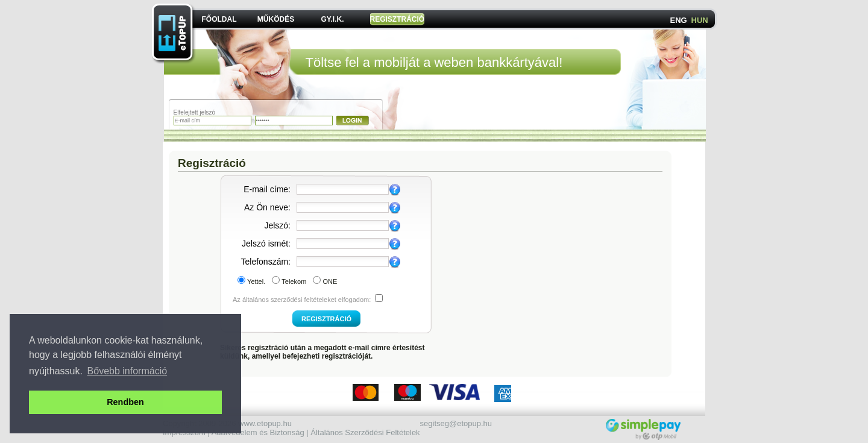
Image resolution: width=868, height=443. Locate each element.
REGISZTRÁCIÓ (398, 19)
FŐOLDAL (219, 19)
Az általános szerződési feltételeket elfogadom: (302, 300)
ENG (679, 20)
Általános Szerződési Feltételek (365, 432)
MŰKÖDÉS (276, 19)
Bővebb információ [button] (127, 371)
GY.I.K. (332, 19)
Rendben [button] (125, 402)
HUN (700, 20)
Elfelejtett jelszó (194, 112)
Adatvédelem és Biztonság (258, 432)
